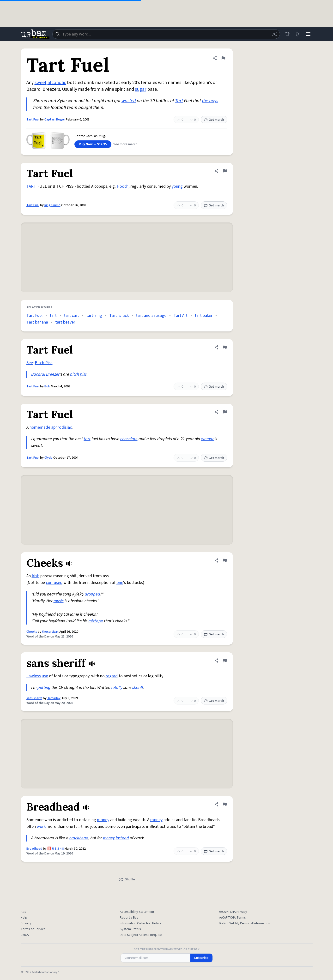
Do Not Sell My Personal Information (245, 923)
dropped (92, 594)
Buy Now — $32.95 (93, 144)
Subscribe (201, 958)
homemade (40, 427)
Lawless (34, 676)
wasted (129, 101)
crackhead (79, 838)
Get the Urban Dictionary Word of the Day (167, 950)
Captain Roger (55, 120)
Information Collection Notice (141, 923)
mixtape (96, 621)
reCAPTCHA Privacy (233, 912)
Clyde (48, 458)
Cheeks (32, 632)
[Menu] (308, 34)
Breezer (53, 374)
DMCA (25, 935)
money (103, 820)
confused (54, 583)
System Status (130, 929)
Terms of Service (33, 929)
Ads (23, 912)
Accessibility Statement (137, 912)
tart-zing (94, 316)
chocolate (129, 439)
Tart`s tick (119, 316)
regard (112, 676)
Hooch (123, 186)
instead (122, 838)
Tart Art (181, 316)
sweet (41, 83)
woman (208, 439)
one (120, 583)
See (30, 363)
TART (31, 186)
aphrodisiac (61, 427)
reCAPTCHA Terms (232, 918)
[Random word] (274, 34)
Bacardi (38, 374)
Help (24, 918)
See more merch (125, 144)
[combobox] (166, 34)
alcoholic (57, 83)
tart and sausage (151, 316)
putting (44, 688)
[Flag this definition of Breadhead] (225, 804)
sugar (141, 89)
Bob (47, 386)
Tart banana (37, 322)
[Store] (287, 34)
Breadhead (34, 849)
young (177, 186)
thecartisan (50, 632)
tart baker (204, 316)
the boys (210, 101)
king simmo (52, 205)
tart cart (71, 316)
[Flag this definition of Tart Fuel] (223, 58)
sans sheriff (34, 698)
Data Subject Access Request (141, 935)
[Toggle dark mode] (298, 34)
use (45, 676)
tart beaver (65, 322)
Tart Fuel (33, 120)
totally (117, 688)
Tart (179, 101)
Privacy (26, 923)
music (59, 601)
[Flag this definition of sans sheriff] (225, 661)
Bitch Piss (44, 363)
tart (53, 316)
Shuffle (127, 879)
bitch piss (78, 374)
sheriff (138, 688)
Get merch (214, 120)
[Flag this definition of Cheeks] (225, 560)
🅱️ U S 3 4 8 (56, 849)
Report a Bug (129, 918)
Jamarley (54, 698)
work (41, 827)
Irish (36, 576)
